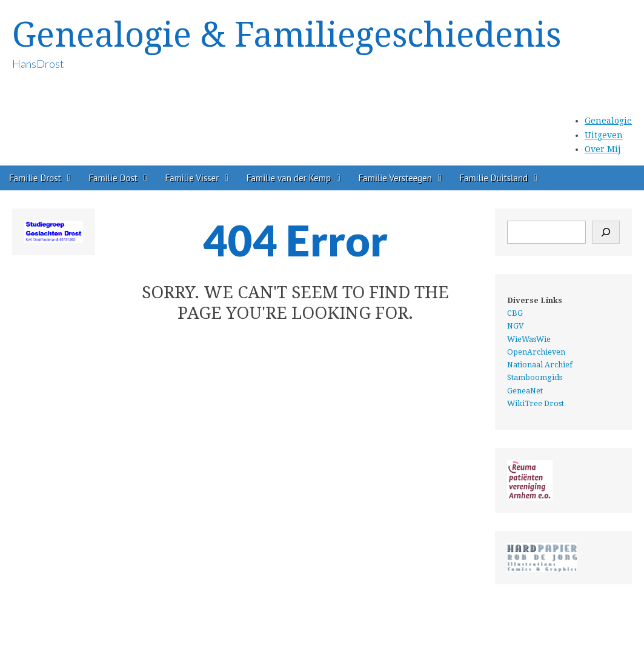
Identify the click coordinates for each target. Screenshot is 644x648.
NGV (516, 326)
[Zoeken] (606, 232)
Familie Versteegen (395, 178)
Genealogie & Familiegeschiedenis (287, 35)
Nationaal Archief (540, 365)
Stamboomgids (535, 377)
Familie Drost (35, 178)
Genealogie (608, 121)
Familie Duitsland (493, 178)
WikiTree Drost (536, 403)
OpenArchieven (536, 352)
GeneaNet (525, 391)
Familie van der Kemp (289, 178)
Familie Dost (113, 178)
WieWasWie (529, 339)
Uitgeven (604, 135)
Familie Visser (192, 178)
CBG (515, 313)
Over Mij (603, 149)
